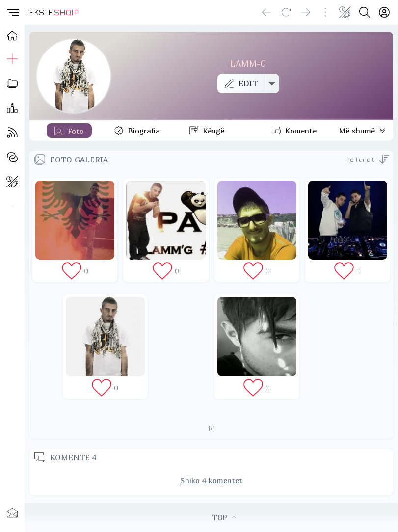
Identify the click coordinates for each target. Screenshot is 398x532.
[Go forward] (306, 12)
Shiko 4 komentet (211, 480)
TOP (224, 517)
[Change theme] (345, 12)
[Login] (384, 12)
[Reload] (286, 12)
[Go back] (266, 12)
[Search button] (365, 12)
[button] (12, 12)
